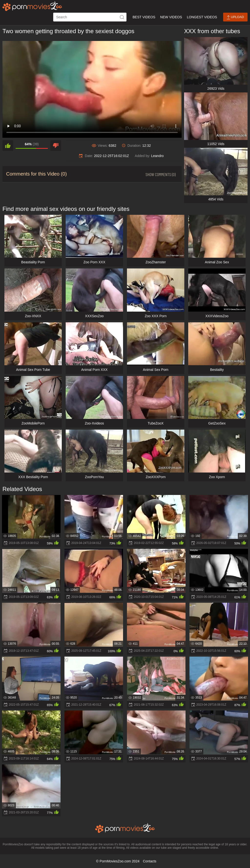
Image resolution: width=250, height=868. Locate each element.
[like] (8, 146)
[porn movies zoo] (32, 6)
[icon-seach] (122, 17)
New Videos (171, 17)
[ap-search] (90, 17)
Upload (235, 17)
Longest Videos (202, 17)
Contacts (150, 861)
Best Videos (144, 17)
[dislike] (56, 146)
